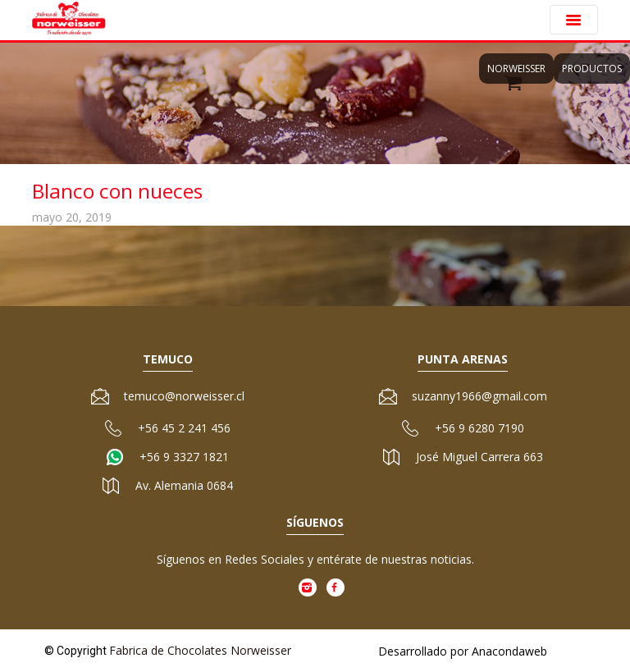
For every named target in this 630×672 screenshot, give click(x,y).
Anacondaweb (509, 651)
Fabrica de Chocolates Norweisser (200, 650)
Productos (592, 69)
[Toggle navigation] (574, 20)
